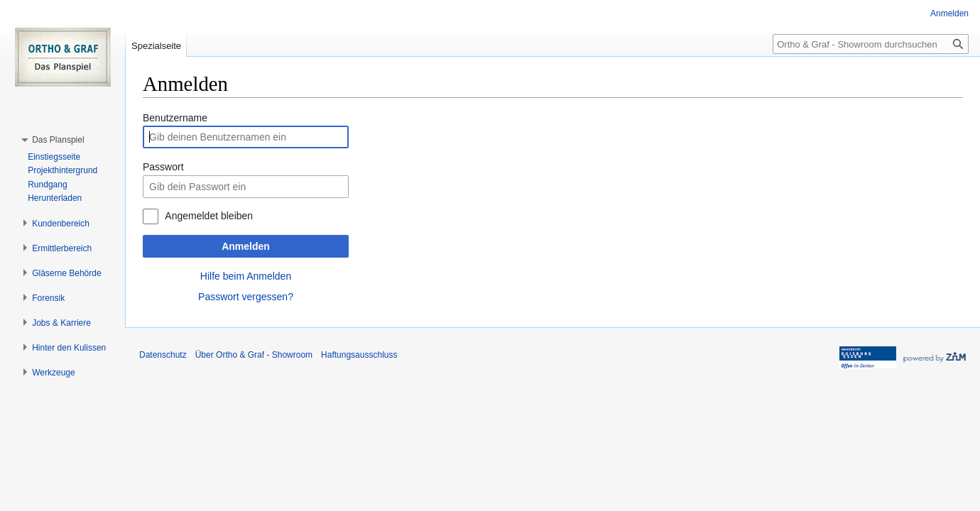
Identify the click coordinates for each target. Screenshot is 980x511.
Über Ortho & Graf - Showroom (254, 355)
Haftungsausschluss (359, 355)
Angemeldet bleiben (209, 216)
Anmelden (246, 246)
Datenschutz (163, 355)
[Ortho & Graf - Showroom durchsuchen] (871, 44)
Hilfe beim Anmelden (246, 276)
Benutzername (175, 118)
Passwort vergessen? (246, 297)
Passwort (163, 167)
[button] (58, 140)
